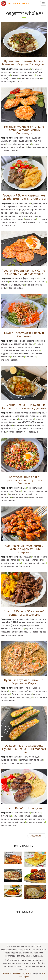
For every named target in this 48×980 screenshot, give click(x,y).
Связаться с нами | (10, 973)
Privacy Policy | (26, 973)
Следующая (37, 836)
